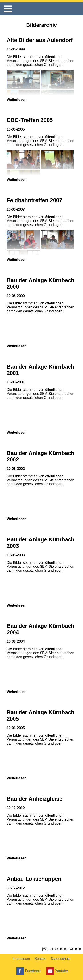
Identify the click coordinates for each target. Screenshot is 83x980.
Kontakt (40, 959)
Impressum (21, 959)
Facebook (28, 971)
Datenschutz (61, 959)
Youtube (57, 971)
